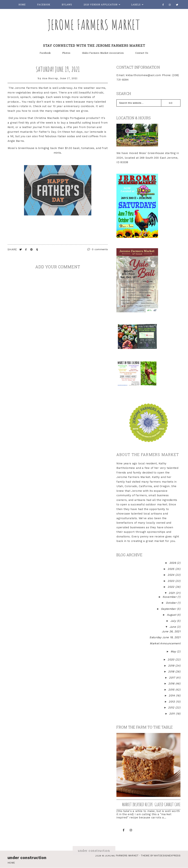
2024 (171, 575)
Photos (66, 53)
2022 (171, 587)
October (172, 603)
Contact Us (142, 53)
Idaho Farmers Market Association (103, 53)
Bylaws (67, 4)
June (173, 627)
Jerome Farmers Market (94, 25)
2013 (172, 702)
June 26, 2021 (171, 631)
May (174, 651)
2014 (172, 696)
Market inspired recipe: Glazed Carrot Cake (151, 804)
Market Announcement (165, 643)
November (170, 597)
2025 (171, 569)
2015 (172, 690)
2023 (171, 581)
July (174, 621)
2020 (171, 660)
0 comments (98, 249)
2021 (172, 593)
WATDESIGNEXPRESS (167, 856)
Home (22, 4)
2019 (172, 666)
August (172, 615)
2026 (173, 563)
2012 (172, 708)
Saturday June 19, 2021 (58, 69)
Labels (136, 4)
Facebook (44, 4)
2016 (172, 684)
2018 (172, 672)
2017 (172, 678)
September (169, 609)
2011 (172, 714)
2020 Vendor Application (101, 4)
